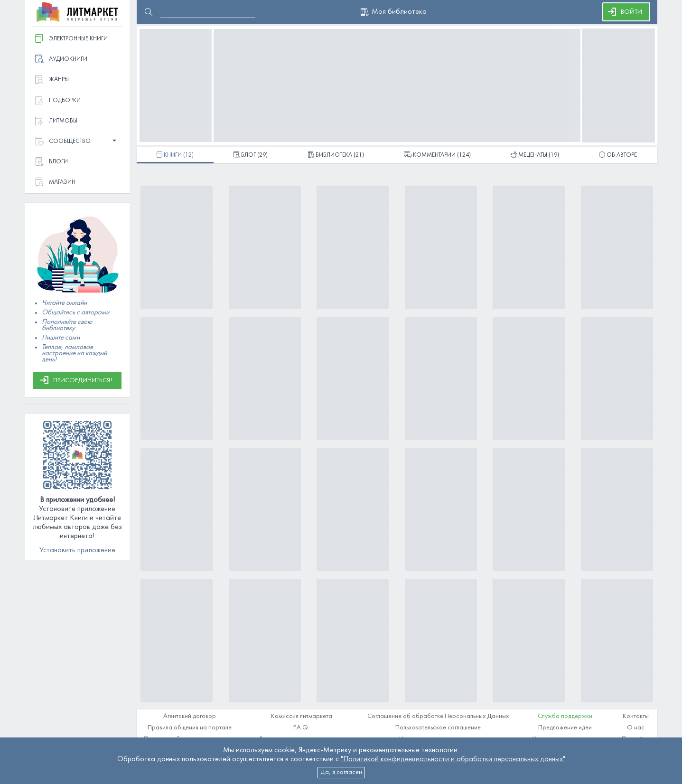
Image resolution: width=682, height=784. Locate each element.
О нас (636, 728)
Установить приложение (77, 550)
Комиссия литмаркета (302, 716)
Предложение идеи (565, 728)
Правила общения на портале (190, 728)
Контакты (636, 716)
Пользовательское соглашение (438, 728)
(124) (437, 156)
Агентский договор (190, 716)
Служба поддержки (565, 716)
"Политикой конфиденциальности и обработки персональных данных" (453, 759)
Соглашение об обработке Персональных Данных (438, 716)
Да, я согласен (341, 772)
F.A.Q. (301, 728)
